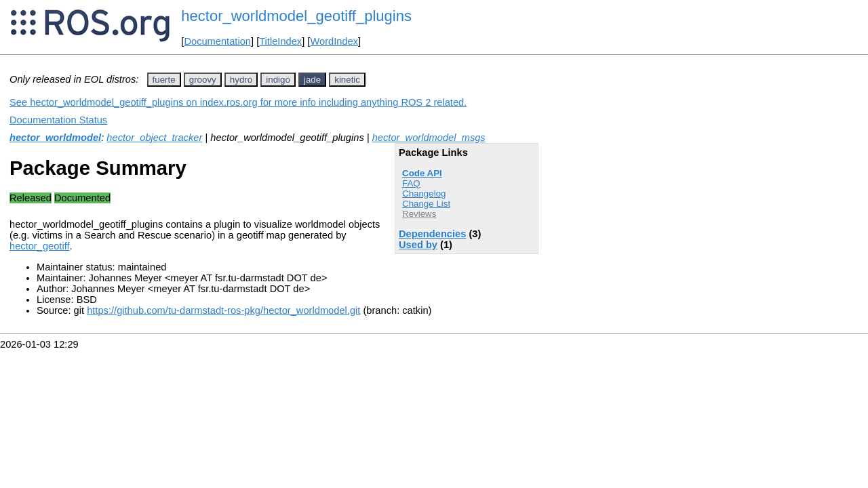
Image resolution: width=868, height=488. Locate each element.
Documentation (217, 41)
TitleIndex (280, 41)
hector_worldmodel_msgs (429, 138)
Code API (422, 173)
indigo (278, 80)
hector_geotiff (40, 246)
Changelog (424, 194)
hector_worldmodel (55, 138)
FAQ (411, 183)
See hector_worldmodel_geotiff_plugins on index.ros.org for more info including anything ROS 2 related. (238, 102)
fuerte (164, 80)
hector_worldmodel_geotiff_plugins (296, 16)
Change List (426, 204)
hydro (241, 80)
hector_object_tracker (154, 138)
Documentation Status (58, 120)
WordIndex (334, 41)
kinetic (347, 80)
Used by (418, 245)
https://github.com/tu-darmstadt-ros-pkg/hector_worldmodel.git (223, 310)
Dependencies (432, 234)
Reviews (419, 214)
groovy (203, 80)
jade (312, 80)
